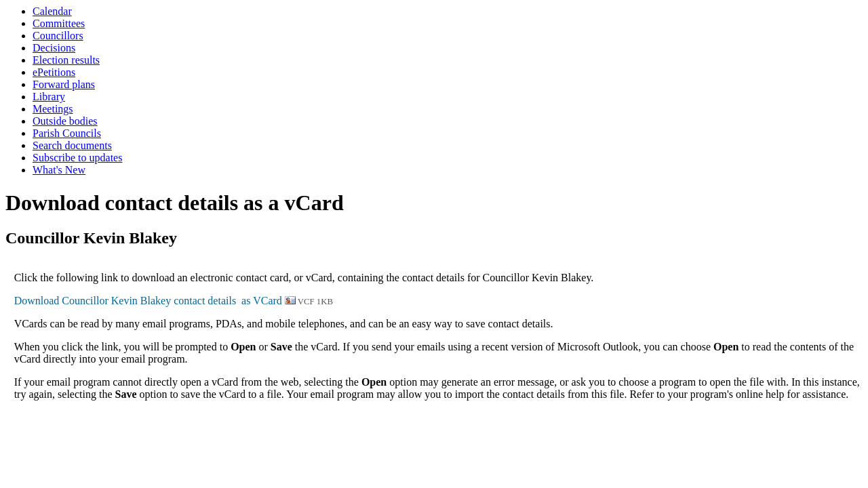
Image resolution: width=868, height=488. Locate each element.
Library (49, 97)
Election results (66, 60)
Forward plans (64, 84)
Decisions (54, 48)
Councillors (58, 36)
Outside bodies (65, 121)
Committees (59, 23)
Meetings (53, 109)
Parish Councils (67, 133)
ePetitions (54, 72)
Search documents (72, 145)
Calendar (52, 11)
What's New (59, 170)
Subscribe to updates (77, 158)
